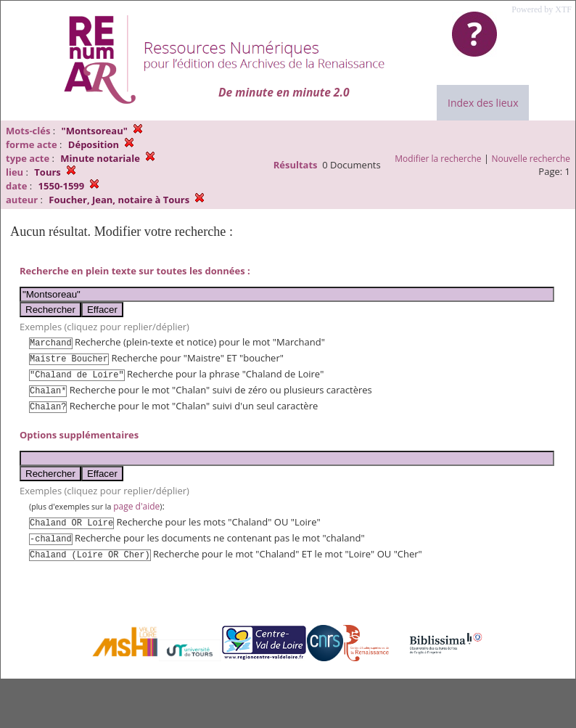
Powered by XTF (542, 9)
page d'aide (136, 506)
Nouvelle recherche (531, 159)
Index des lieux (483, 103)
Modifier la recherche (438, 159)
